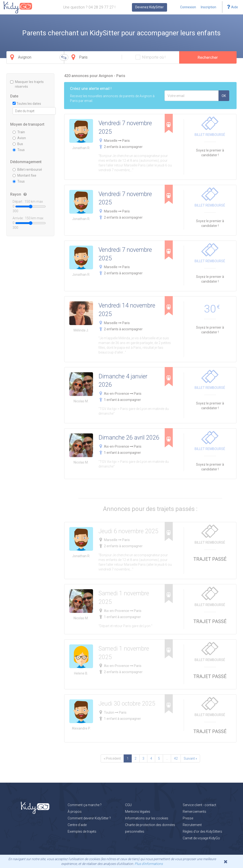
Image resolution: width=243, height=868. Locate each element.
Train (19, 132)
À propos (75, 812)
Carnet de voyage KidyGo (201, 838)
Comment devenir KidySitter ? (89, 818)
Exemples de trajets (82, 831)
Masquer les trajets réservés (27, 84)
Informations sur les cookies (147, 818)
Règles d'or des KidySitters (202, 831)
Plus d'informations (149, 864)
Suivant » (190, 758)
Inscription (208, 7)
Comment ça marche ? (85, 805)
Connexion (188, 7)
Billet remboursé (27, 170)
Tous (19, 150)
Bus (18, 144)
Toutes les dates (27, 104)
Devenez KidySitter (150, 7)
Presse (188, 818)
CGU (128, 805)
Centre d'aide (77, 825)
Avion (19, 138)
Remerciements (194, 812)
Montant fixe (24, 175)
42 (176, 758)
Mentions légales (138, 812)
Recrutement (192, 825)
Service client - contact (199, 805)
